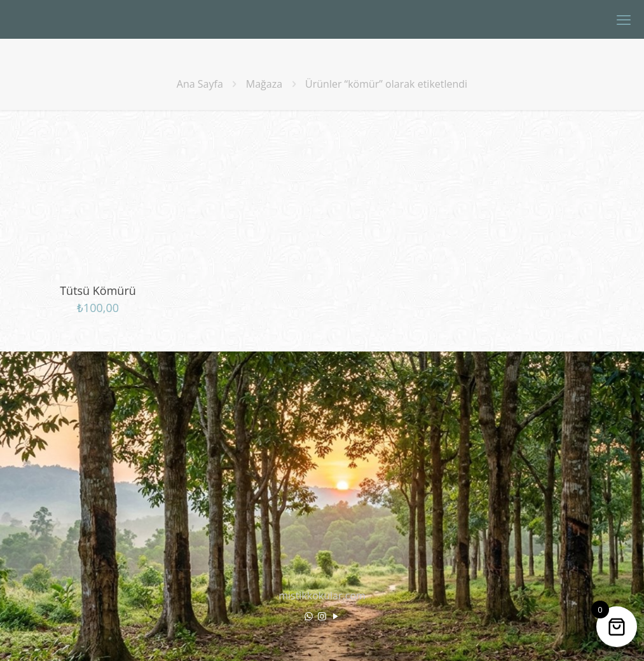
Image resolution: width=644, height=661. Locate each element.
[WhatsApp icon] (309, 616)
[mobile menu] (624, 19)
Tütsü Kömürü (98, 290)
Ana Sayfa (200, 84)
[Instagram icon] (322, 616)
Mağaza (264, 84)
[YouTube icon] (335, 616)
